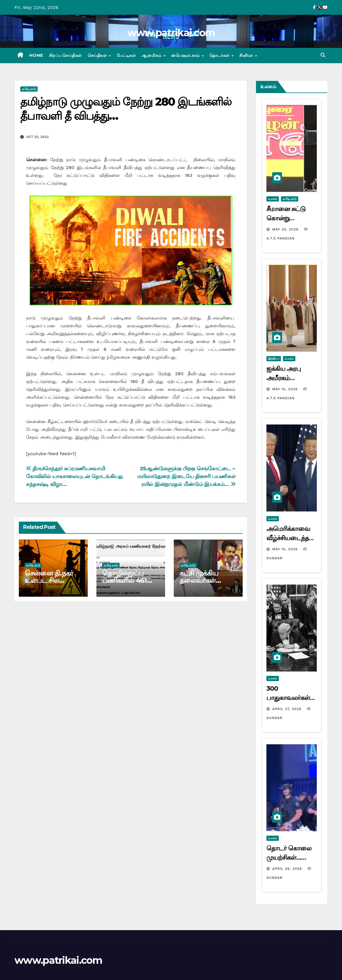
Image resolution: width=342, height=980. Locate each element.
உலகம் (273, 199)
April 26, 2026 (288, 869)
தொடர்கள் (220, 55)
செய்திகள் (98, 55)
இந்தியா (274, 359)
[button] (323, 55)
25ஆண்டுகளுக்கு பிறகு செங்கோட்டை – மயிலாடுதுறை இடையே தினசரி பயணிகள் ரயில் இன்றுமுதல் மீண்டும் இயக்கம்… (186, 476)
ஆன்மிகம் (152, 55)
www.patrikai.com (171, 33)
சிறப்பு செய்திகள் (65, 55)
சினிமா (247, 55)
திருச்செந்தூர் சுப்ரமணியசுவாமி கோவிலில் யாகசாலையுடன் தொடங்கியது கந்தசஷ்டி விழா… (75, 476)
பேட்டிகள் (126, 55)
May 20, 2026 (286, 229)
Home (36, 55)
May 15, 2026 (286, 389)
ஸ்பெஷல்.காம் (186, 55)
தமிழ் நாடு (29, 89)
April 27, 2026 (288, 709)
